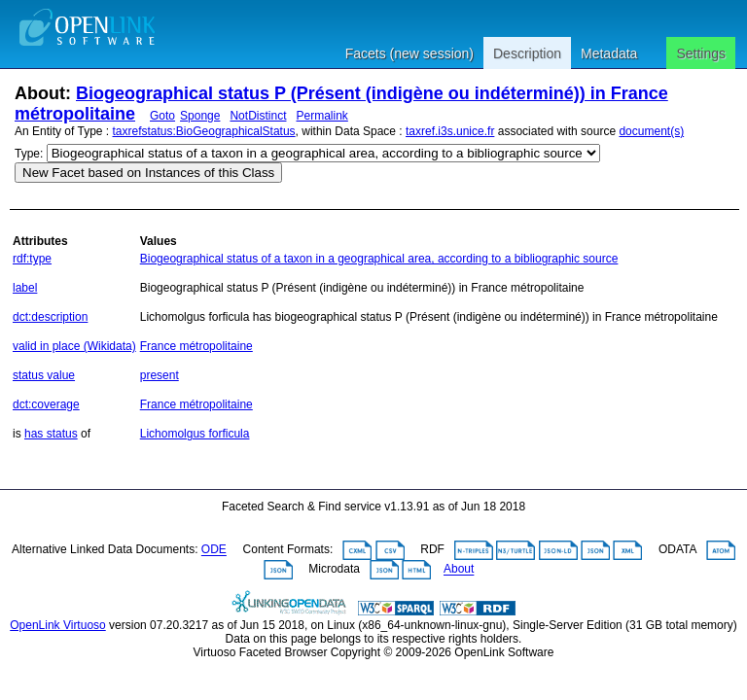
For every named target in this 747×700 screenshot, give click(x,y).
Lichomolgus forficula (195, 434)
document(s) (651, 131)
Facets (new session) (409, 53)
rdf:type (32, 259)
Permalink (321, 116)
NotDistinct (258, 116)
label (25, 288)
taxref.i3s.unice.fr (450, 131)
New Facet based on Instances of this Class (148, 173)
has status (51, 434)
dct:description (50, 317)
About (459, 570)
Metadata (609, 53)
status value (44, 375)
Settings (701, 53)
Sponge (200, 116)
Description (527, 53)
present (160, 375)
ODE (214, 550)
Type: (29, 154)
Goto (162, 116)
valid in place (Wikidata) (74, 346)
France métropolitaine (196, 346)
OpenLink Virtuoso (58, 625)
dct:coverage (46, 404)
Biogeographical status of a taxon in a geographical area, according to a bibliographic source (379, 259)
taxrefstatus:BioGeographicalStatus (204, 131)
